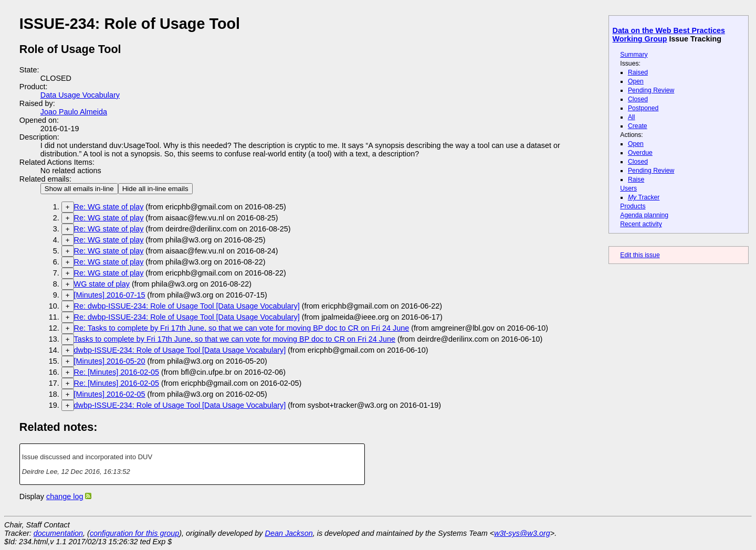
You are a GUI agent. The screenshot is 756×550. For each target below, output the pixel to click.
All (632, 117)
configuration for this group (134, 533)
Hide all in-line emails (155, 189)
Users (628, 188)
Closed (638, 99)
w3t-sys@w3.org (522, 533)
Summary (634, 55)
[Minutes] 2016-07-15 (110, 295)
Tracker (644, 197)
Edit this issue (640, 255)
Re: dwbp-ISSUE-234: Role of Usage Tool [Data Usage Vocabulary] (187, 306)
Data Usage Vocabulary (80, 95)
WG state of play (102, 284)
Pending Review (651, 90)
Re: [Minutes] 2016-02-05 (117, 372)
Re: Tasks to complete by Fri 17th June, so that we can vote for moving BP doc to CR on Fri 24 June (242, 328)
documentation (58, 533)
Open (636, 81)
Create (638, 126)
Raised (638, 72)
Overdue (640, 153)
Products (633, 206)
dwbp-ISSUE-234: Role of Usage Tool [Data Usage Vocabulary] (180, 350)
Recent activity (641, 224)
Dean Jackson (289, 533)
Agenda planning (644, 215)
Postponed (643, 108)
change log (65, 496)
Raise (636, 179)
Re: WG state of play (109, 207)
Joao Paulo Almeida (74, 112)
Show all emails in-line (79, 189)
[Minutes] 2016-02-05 (110, 394)
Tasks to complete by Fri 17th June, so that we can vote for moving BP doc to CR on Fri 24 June (235, 339)
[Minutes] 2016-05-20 (110, 361)
